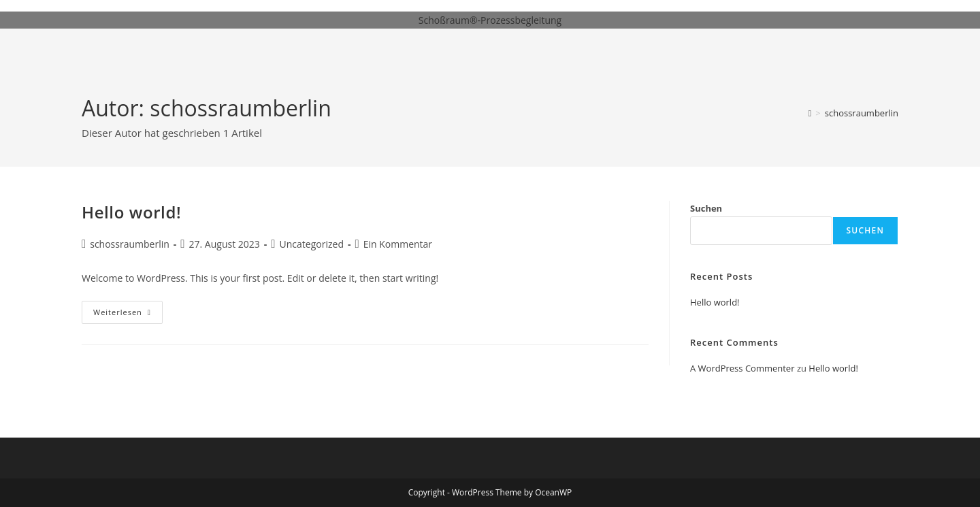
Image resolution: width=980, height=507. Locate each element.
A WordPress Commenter (742, 368)
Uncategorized (312, 244)
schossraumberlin (862, 113)
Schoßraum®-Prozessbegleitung (490, 20)
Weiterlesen (128, 315)
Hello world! (131, 212)
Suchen (706, 208)
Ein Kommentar (398, 244)
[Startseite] (810, 113)
